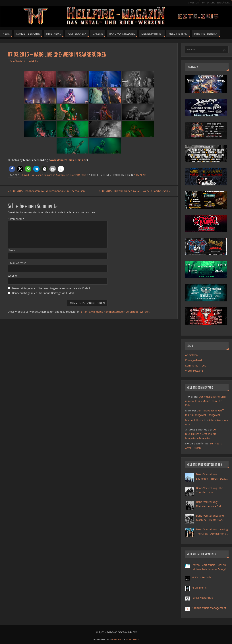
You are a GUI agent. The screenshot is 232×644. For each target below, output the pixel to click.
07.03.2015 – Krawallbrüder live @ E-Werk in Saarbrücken (134, 191)
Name (11, 250)
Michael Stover (194, 420)
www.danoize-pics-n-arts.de (68, 160)
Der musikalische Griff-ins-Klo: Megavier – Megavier (201, 434)
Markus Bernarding (45, 175)
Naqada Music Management (209, 608)
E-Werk (26, 175)
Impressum (191, 3)
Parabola (118, 640)
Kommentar (16, 219)
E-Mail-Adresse (17, 263)
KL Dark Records (201, 577)
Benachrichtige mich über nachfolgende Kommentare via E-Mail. (51, 288)
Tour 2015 (75, 175)
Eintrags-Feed (194, 360)
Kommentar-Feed (196, 366)
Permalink (140, 175)
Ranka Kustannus (202, 598)
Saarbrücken (63, 175)
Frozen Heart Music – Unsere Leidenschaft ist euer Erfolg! (209, 567)
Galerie (33, 61)
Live (32, 175)
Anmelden (191, 355)
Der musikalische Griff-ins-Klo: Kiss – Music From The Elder (206, 401)
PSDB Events (199, 588)
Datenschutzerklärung (216, 3)
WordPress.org (194, 371)
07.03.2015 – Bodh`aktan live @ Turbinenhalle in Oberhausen (46, 191)
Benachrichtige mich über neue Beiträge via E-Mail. (43, 293)
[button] (12, 169)
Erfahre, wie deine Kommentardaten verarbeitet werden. (116, 312)
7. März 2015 (17, 61)
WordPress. (133, 640)
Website (13, 276)
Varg (84, 175)
